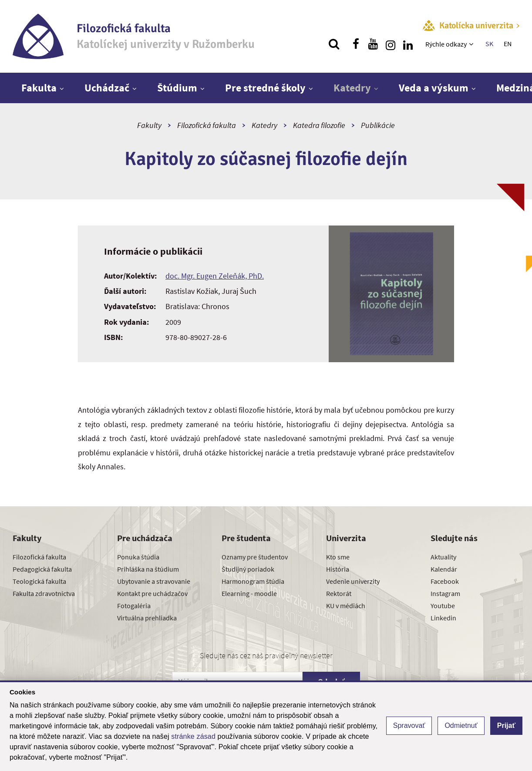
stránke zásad (193, 736)
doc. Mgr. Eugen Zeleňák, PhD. (215, 276)
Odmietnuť (461, 726)
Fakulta (39, 88)
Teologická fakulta (39, 581)
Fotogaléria (134, 606)
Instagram (445, 593)
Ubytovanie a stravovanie (154, 581)
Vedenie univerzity (353, 581)
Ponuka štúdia (138, 557)
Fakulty (149, 125)
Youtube (443, 606)
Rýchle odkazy (446, 44)
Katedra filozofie (319, 125)
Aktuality (443, 557)
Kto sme (338, 557)
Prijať (506, 726)
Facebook (445, 581)
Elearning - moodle (249, 593)
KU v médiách (346, 606)
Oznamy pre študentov (255, 557)
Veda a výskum (434, 88)
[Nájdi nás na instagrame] (391, 44)
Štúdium (177, 88)
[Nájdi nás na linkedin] (408, 44)
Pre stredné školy (265, 88)
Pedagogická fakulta (42, 569)
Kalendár (444, 569)
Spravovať (409, 726)
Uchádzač (107, 88)
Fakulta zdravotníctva (44, 593)
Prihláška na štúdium (148, 569)
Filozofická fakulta (207, 125)
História (338, 569)
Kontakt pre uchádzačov (152, 593)
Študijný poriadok (248, 569)
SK (489, 44)
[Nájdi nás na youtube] (373, 44)
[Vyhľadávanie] (334, 44)
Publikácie (378, 125)
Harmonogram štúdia (253, 581)
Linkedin (443, 618)
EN (508, 44)
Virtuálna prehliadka (147, 618)
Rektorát (339, 593)
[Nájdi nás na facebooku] (356, 44)
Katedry (352, 88)
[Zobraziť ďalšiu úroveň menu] (472, 44)
